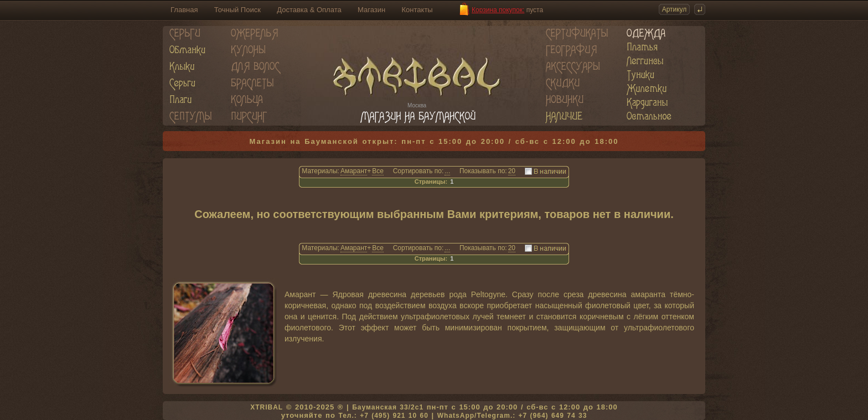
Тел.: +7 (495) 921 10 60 (383, 416)
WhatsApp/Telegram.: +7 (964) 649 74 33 (512, 416)
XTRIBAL (267, 407)
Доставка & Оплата (309, 10)
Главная (184, 10)
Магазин (371, 10)
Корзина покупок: (498, 10)
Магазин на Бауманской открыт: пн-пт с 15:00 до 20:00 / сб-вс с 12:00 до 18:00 (434, 141)
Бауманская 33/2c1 (388, 407)
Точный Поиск (237, 10)
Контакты (417, 10)
